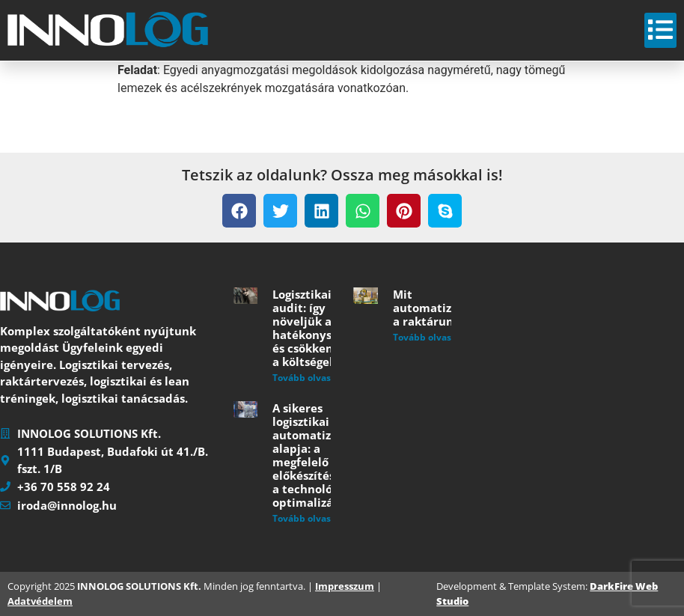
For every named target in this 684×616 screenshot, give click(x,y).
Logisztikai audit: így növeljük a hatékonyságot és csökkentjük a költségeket (314, 328)
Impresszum (345, 586)
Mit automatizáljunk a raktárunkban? (440, 308)
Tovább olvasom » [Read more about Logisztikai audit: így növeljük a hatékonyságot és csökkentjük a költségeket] (312, 378)
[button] (239, 211)
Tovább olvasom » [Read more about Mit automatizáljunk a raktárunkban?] (433, 337)
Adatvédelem (40, 601)
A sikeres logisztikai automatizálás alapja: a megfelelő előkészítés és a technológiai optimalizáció (313, 455)
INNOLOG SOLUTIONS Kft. (139, 586)
